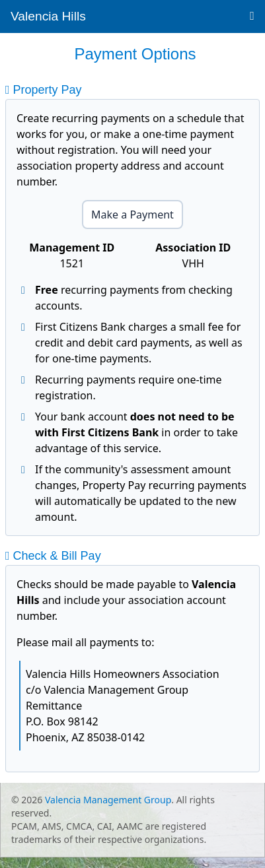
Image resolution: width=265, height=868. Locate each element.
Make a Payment (132, 215)
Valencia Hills (48, 16)
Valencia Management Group (108, 800)
